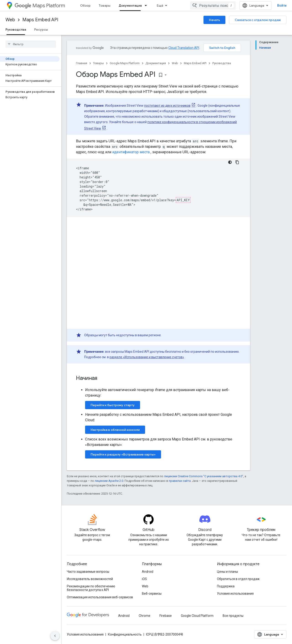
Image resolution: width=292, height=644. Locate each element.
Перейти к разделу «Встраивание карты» (123, 454)
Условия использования (235, 594)
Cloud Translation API (184, 48)
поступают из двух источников (167, 106)
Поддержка (226, 586)
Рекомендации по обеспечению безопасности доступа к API (91, 588)
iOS (144, 579)
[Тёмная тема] (230, 162)
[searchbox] (31, 44)
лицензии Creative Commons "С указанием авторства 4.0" (204, 476)
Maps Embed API (40, 20)
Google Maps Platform (125, 63)
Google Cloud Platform (197, 616)
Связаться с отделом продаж (258, 20)
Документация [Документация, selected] (130, 5)
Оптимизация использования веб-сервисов (100, 597)
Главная (82, 63)
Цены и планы (227, 572)
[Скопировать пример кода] (237, 162)
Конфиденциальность (125, 634)
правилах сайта (180, 481)
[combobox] (213, 5)
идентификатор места (131, 152)
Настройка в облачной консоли (115, 430)
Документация (156, 63)
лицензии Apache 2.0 (109, 481)
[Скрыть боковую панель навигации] (55, 636)
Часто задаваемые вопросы (88, 572)
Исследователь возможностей (90, 579)
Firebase (166, 616)
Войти (282, 5)
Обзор (85, 5)
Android (148, 572)
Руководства (222, 63)
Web (10, 20)
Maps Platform (40, 6)
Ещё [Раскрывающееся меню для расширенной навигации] (160, 5)
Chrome (145, 616)
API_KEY (183, 200)
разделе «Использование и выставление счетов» (147, 357)
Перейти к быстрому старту (113, 405)
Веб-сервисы (152, 594)
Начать (214, 20)
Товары (105, 5)
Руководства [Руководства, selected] (16, 29)
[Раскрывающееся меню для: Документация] (147, 5)
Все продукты (233, 616)
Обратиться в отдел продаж (238, 579)
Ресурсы (41, 29)
